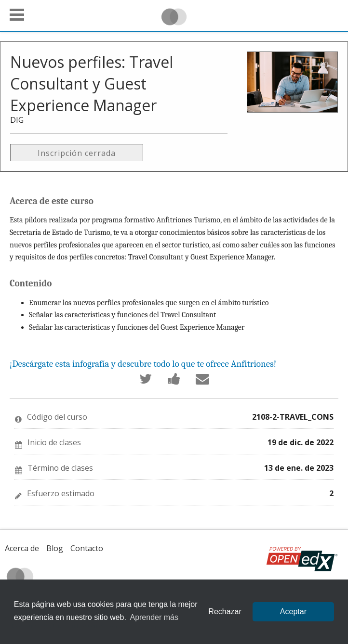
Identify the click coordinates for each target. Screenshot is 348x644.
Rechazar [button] (225, 612)
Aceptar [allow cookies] (293, 612)
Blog (55, 548)
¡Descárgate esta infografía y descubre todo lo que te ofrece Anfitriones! (143, 364)
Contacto (87, 548)
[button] (17, 15)
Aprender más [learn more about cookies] (154, 617)
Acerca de (22, 548)
